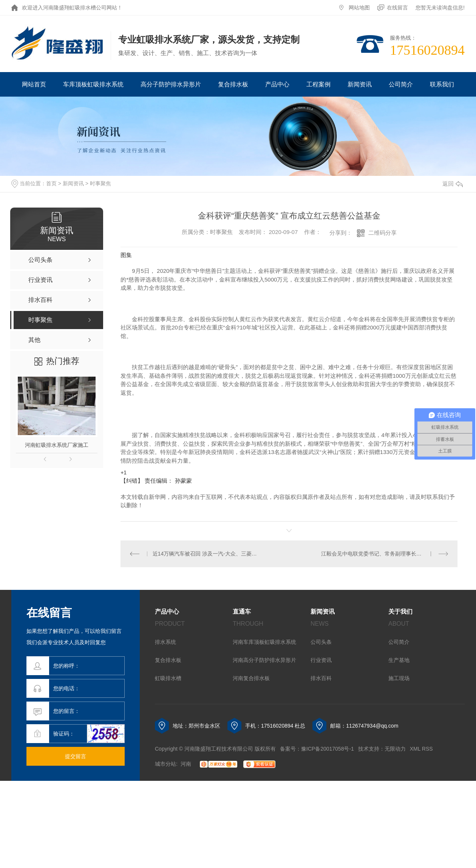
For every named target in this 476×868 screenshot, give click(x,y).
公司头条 (321, 642)
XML (415, 749)
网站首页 (34, 84)
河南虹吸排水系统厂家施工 (57, 445)
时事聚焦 (100, 183)
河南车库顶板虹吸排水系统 (264, 642)
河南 (186, 764)
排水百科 (321, 678)
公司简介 (401, 84)
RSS (427, 749)
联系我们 (442, 84)
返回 (453, 184)
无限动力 (395, 749)
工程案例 (318, 84)
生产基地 (399, 660)
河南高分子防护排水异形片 (264, 660)
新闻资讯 (360, 84)
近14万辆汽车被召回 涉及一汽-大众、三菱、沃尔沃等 (205, 554)
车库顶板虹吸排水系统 (93, 84)
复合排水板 (233, 84)
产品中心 (277, 84)
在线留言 (397, 8)
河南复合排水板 (251, 678)
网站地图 (359, 8)
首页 (51, 183)
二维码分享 (382, 233)
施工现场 (399, 678)
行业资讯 (321, 660)
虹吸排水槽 (168, 678)
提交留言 (76, 756)
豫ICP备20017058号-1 (328, 749)
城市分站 (165, 764)
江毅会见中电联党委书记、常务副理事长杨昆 (374, 554)
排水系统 (165, 642)
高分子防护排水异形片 (171, 84)
